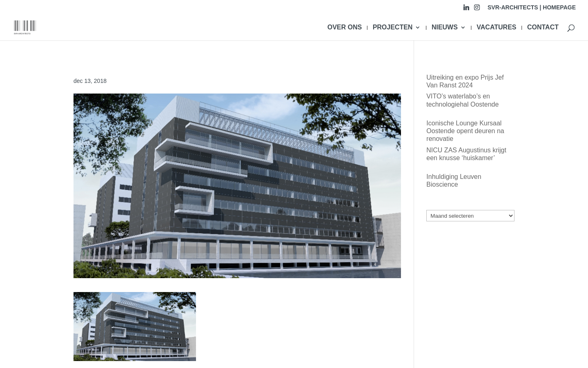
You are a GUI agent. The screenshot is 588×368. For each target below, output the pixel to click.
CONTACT (543, 28)
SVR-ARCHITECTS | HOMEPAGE (532, 8)
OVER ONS (345, 28)
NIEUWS (445, 28)
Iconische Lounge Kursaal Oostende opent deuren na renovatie (465, 131)
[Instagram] (477, 10)
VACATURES (496, 28)
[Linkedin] (466, 10)
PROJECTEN (393, 28)
